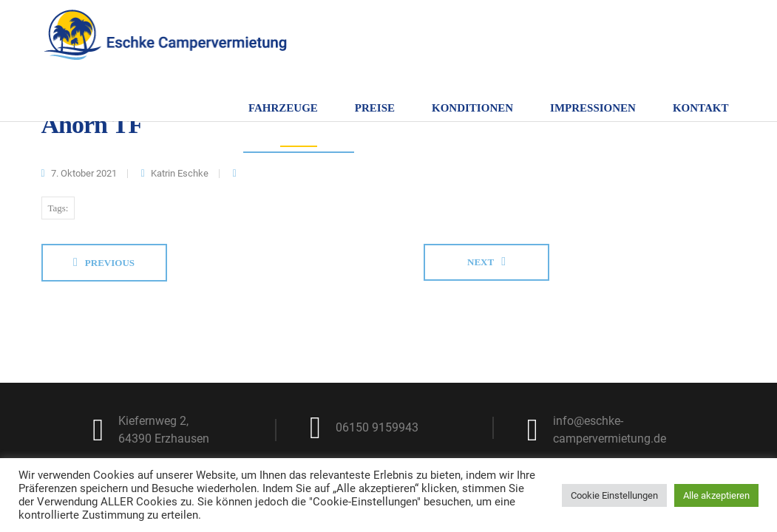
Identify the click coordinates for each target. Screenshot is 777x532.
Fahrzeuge (283, 108)
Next (481, 262)
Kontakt (701, 108)
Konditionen (472, 108)
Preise (375, 108)
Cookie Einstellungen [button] (614, 495)
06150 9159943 (377, 427)
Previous (110, 263)
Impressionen (593, 108)
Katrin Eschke (180, 173)
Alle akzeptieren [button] (716, 495)
